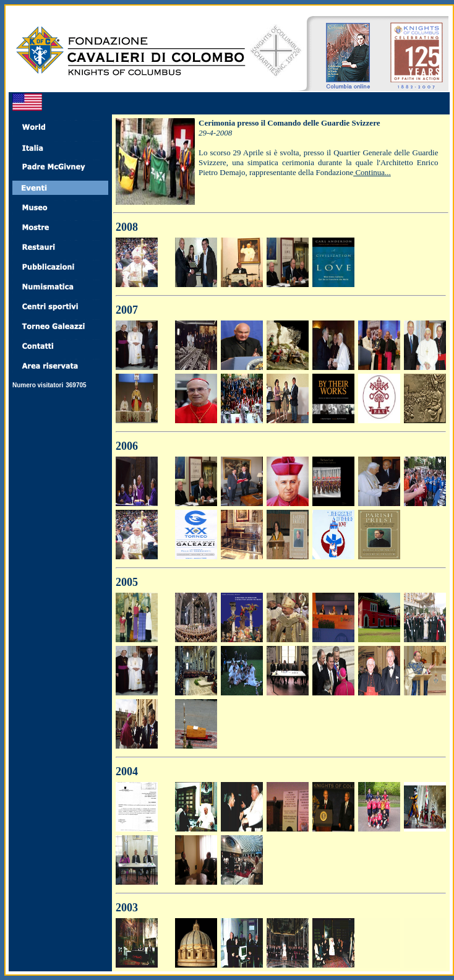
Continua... (372, 172)
